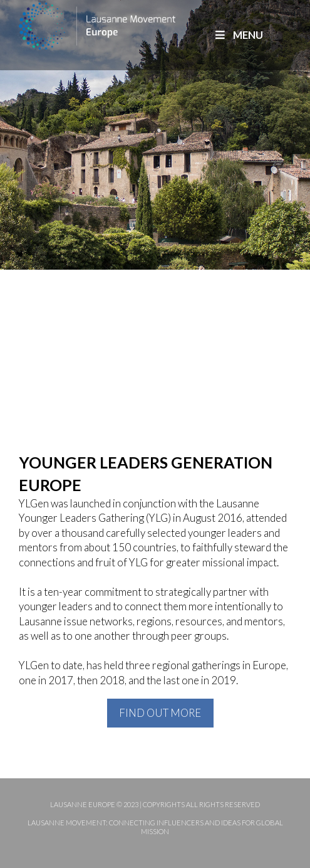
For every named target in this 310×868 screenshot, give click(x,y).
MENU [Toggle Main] (238, 35)
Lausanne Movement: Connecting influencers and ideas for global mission (155, 827)
